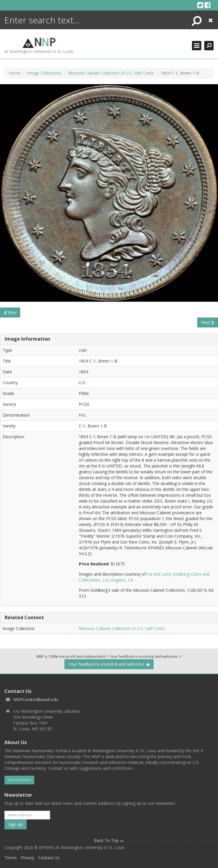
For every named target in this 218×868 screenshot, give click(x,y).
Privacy (28, 858)
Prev (10, 312)
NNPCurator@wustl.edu (36, 699)
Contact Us (49, 858)
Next (208, 322)
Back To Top (109, 840)
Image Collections (44, 73)
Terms (11, 858)
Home (15, 73)
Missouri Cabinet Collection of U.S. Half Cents (111, 73)
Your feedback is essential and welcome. (109, 664)
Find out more (19, 780)
